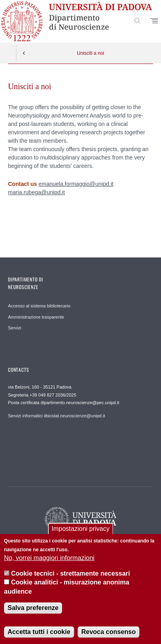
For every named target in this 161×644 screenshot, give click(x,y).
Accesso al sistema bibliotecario (39, 306)
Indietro (24, 53)
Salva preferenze (33, 609)
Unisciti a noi (91, 53)
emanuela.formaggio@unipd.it (76, 184)
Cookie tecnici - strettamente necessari (71, 575)
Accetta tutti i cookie (39, 633)
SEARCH (139, 28)
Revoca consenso (109, 633)
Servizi (15, 328)
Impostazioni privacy (81, 530)
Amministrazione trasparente (36, 317)
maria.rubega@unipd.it (36, 192)
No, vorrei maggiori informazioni (49, 559)
